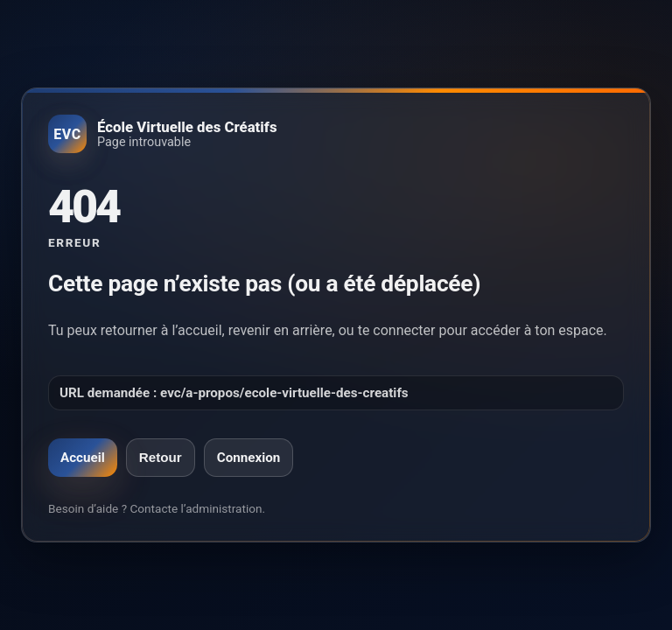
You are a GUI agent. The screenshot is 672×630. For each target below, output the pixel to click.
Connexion (249, 458)
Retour (161, 457)
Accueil (83, 458)
